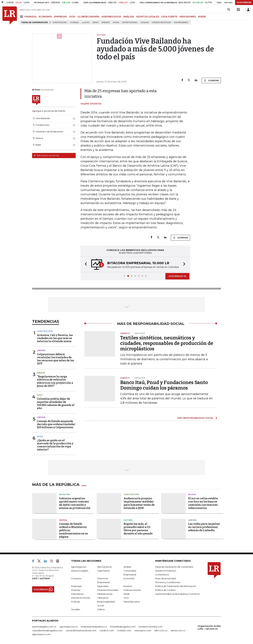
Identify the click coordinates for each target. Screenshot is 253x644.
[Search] (229, 10)
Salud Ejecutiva (132, 602)
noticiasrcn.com (143, 630)
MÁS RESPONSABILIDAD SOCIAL (196, 418)
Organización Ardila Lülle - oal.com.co (209, 627)
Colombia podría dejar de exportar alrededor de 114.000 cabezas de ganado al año (56, 403)
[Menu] (22, 17)
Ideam (96, 22)
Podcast (76, 602)
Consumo (76, 578)
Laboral (41, 350)
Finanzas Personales (108, 590)
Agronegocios (79, 567)
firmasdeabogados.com (123, 627)
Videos (101, 609)
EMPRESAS (60, 17)
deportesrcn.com (41, 634)
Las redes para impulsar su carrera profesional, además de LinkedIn (204, 527)
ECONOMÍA (45, 17)
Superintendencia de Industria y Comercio (177, 594)
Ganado (145, 22)
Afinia (116, 22)
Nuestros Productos (166, 571)
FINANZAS (30, 17)
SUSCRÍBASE (244, 2)
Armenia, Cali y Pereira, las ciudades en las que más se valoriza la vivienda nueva (55, 338)
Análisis (127, 567)
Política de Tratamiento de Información (176, 586)
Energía (106, 22)
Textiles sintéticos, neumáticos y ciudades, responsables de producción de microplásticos (167, 343)
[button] (85, 265)
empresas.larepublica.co (94, 627)
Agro (40, 395)
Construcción (60, 22)
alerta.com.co (178, 630)
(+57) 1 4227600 (41, 578)
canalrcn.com (107, 630)
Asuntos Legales (80, 571)
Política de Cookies (165, 590)
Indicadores (77, 594)
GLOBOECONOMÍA (88, 17)
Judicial (63, 520)
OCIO (72, 17)
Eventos (128, 586)
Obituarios (103, 598)
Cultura (128, 520)
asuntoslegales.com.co (44, 627)
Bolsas (192, 494)
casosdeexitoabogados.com (47, 630)
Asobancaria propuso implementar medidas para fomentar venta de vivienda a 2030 (139, 503)
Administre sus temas (46, 155)
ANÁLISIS (129, 17)
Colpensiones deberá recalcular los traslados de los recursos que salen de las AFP (56, 359)
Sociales (76, 609)
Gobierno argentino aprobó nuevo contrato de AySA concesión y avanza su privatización (75, 503)
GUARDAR (211, 80)
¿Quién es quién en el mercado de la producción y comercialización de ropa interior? (55, 445)
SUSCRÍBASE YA (177, 276)
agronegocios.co (69, 627)
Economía (129, 578)
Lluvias (86, 22)
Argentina (65, 494)
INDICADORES (188, 17)
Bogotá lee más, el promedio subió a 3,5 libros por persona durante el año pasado (138, 529)
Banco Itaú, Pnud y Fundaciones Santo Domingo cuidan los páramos (164, 385)
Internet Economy (81, 598)
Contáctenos (162, 575)
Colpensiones (181, 22)
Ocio (126, 598)
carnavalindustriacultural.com (81, 630)
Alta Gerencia (104, 567)
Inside (127, 594)
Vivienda (74, 22)
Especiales (103, 586)
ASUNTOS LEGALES (148, 17)
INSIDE (202, 17)
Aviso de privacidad (165, 578)
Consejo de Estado (161, 22)
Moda (40, 436)
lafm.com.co (161, 630)
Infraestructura (105, 594)
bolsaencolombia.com (151, 627)
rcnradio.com (124, 630)
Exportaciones (130, 22)
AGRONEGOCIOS (111, 17)
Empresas (76, 586)
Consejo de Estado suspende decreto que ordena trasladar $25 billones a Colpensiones (56, 424)
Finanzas (76, 590)
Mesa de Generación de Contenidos (174, 567)
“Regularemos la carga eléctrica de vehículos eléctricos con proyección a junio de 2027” (55, 381)
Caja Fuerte (103, 571)
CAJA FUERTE (169, 17)
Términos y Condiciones (168, 582)
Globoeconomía (132, 590)
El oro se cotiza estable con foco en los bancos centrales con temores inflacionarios (203, 503)
